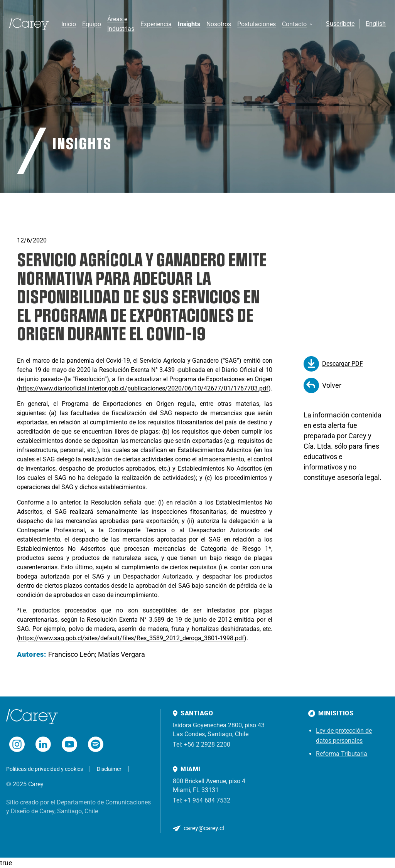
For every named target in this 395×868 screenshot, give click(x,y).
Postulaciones (257, 24)
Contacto (294, 24)
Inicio (69, 24)
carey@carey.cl (204, 828)
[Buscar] (311, 24)
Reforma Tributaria (342, 754)
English (376, 24)
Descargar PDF (333, 364)
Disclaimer (109, 769)
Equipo (92, 24)
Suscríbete (340, 24)
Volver (322, 385)
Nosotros (219, 24)
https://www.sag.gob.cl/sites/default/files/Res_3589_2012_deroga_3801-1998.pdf (132, 638)
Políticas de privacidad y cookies (45, 769)
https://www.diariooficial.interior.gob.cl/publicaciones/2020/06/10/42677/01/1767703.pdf (144, 388)
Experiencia (156, 24)
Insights (189, 24)
